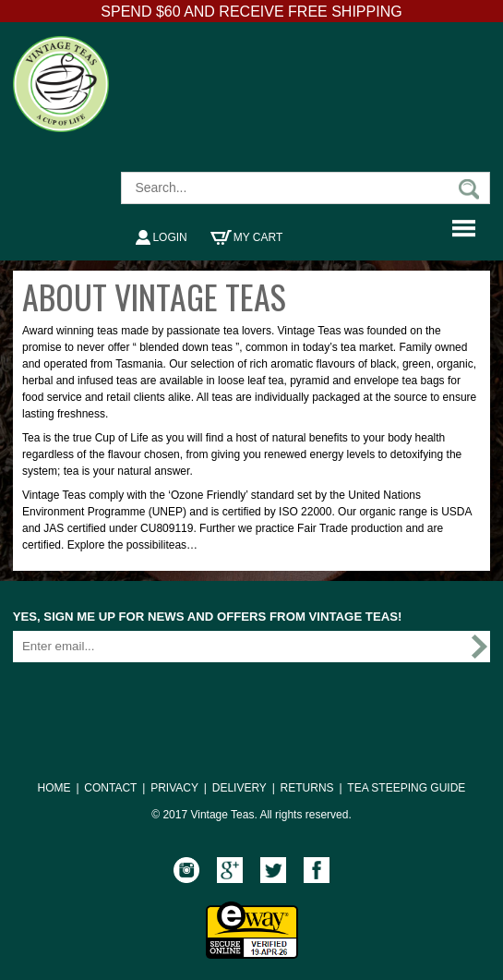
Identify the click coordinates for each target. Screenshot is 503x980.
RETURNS (307, 788)
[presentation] (153, 700)
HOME (54, 788)
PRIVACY (174, 788)
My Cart (247, 237)
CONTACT (110, 788)
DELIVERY (240, 788)
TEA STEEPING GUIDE (406, 788)
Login (161, 237)
